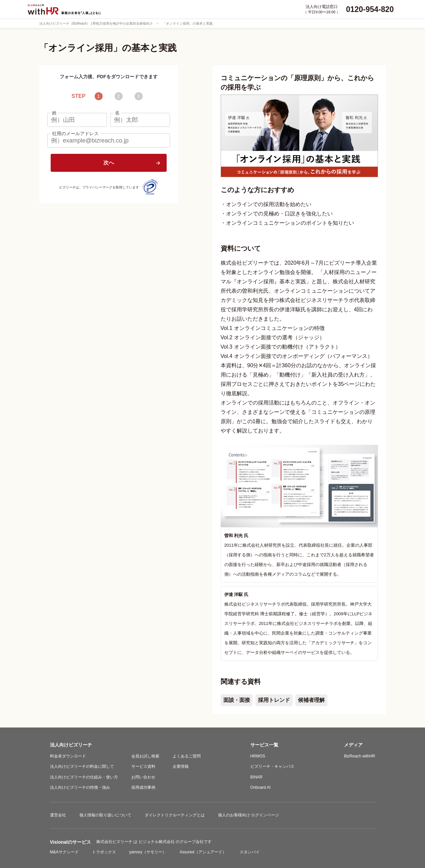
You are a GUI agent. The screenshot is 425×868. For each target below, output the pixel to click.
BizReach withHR (359, 756)
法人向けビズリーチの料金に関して (82, 766)
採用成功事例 (143, 787)
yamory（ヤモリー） (148, 852)
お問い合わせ (143, 777)
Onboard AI (260, 787)
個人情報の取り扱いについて (105, 815)
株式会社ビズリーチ (115, 842)
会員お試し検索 (145, 756)
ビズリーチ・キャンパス (272, 766)
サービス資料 (143, 766)
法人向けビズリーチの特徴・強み (80, 787)
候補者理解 (311, 700)
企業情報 (181, 766)
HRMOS (258, 756)
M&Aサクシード (64, 852)
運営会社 (58, 815)
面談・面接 (237, 700)
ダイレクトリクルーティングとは (175, 815)
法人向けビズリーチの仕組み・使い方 (84, 777)
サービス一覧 (264, 745)
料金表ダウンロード (68, 756)
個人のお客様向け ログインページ (248, 815)
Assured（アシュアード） (203, 852)
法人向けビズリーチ (71, 745)
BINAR (256, 777)
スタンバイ (250, 852)
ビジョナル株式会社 (157, 842)
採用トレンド (274, 700)
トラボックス (104, 852)
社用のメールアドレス (75, 134)
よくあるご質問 (187, 756)
